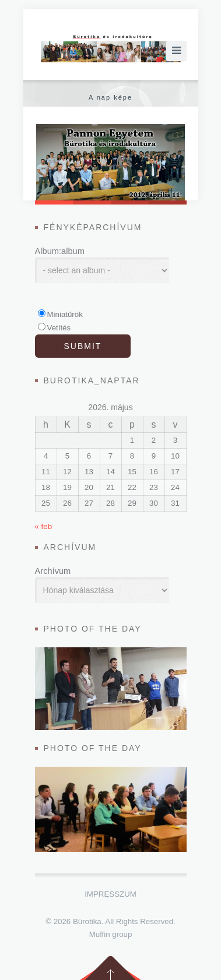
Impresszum (110, 894)
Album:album (60, 251)
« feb (44, 526)
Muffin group (111, 934)
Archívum (53, 571)
